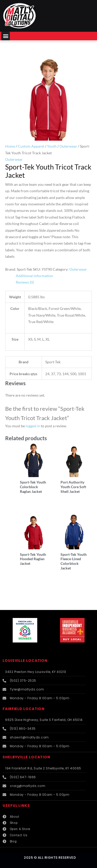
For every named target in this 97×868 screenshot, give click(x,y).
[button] (6, 36)
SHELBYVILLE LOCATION (26, 757)
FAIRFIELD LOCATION (24, 709)
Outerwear (68, 146)
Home (10, 146)
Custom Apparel (31, 146)
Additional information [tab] (34, 276)
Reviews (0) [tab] (25, 282)
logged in (33, 426)
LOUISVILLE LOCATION (25, 661)
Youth (52, 146)
